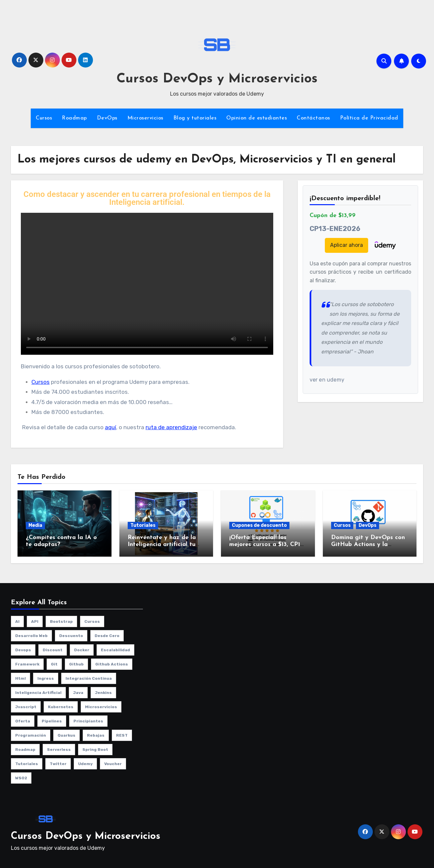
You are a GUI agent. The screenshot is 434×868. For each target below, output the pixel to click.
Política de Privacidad (369, 118)
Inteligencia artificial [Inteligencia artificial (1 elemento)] (38, 693)
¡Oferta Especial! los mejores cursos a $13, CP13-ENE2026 (267, 545)
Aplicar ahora (347, 245)
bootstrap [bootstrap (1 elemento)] (61, 621)
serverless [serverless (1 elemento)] (59, 750)
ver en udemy (327, 380)
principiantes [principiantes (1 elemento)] (88, 721)
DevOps (107, 118)
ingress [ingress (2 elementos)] (46, 678)
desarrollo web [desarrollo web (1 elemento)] (31, 636)
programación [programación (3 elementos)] (31, 735)
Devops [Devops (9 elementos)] (23, 650)
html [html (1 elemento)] (21, 678)
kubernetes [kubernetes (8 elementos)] (61, 707)
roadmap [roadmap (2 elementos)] (25, 750)
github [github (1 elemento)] (76, 664)
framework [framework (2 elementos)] (27, 664)
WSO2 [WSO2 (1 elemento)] (21, 778)
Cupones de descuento (259, 525)
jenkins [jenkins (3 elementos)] (103, 693)
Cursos (44, 118)
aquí (110, 427)
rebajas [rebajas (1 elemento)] (96, 735)
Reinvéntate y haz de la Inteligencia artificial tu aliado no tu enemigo (162, 545)
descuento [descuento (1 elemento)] (71, 636)
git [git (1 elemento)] (54, 664)
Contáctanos (313, 118)
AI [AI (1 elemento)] (17, 621)
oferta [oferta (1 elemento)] (23, 721)
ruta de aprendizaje (171, 427)
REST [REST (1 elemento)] (122, 735)
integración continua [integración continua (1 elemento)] (89, 678)
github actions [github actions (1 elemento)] (112, 664)
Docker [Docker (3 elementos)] (82, 650)
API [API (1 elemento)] (35, 621)
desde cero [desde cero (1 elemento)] (107, 636)
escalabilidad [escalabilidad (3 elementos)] (115, 650)
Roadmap (74, 118)
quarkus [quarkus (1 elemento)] (66, 735)
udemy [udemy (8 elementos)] (85, 764)
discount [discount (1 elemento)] (53, 650)
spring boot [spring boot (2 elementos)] (95, 750)
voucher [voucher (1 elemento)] (113, 764)
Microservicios (145, 118)
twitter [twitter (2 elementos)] (58, 764)
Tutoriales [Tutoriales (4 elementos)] (27, 764)
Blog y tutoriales (195, 118)
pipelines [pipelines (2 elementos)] (52, 721)
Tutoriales (143, 525)
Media (35, 525)
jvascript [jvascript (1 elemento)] (26, 707)
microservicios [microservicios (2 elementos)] (101, 707)
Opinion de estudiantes (257, 118)
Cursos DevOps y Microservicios (217, 79)
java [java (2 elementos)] (78, 693)
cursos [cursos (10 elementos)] (92, 621)
